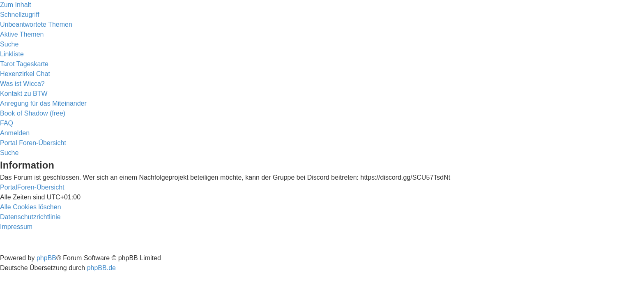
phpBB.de (101, 268)
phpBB (46, 258)
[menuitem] (36, 24)
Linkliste (12, 54)
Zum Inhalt (16, 5)
